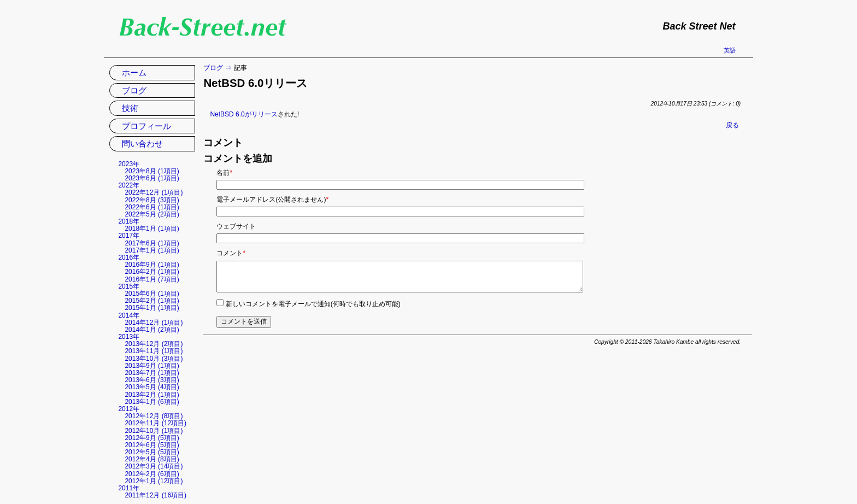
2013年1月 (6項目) (152, 402)
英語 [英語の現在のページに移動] (730, 50)
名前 (224, 173)
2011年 (129, 488)
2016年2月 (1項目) (152, 272)
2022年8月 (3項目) (152, 200)
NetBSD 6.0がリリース (243, 114)
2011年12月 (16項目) (155, 495)
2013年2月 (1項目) (152, 395)
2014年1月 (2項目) (152, 330)
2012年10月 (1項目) (154, 431)
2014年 (129, 315)
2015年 (129, 286)
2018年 (129, 221)
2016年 (129, 257)
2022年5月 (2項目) (152, 214)
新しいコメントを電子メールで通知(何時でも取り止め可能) (313, 304)
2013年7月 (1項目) (152, 373)
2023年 (129, 164)
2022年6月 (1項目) (152, 207)
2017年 (129, 236)
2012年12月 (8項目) (154, 416)
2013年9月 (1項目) (152, 366)
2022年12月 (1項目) (154, 192)
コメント (231, 253)
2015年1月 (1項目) (152, 308)
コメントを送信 (244, 321)
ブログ (213, 68)
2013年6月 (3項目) (152, 380)
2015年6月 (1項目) (152, 294)
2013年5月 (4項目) (152, 387)
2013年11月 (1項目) (154, 351)
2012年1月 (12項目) (154, 481)
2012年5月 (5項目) (152, 452)
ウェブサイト (236, 226)
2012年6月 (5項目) (152, 445)
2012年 (129, 409)
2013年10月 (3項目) (154, 359)
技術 (130, 108)
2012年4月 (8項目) (152, 459)
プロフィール (146, 126)
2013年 (129, 337)
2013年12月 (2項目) (154, 344)
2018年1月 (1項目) (152, 228)
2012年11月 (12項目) (155, 423)
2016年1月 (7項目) (152, 279)
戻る (732, 125)
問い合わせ (142, 143)
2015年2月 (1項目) (152, 301)
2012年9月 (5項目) (152, 438)
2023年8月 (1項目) (152, 171)
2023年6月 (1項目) (152, 178)
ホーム (134, 72)
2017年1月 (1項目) (152, 250)
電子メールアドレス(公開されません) (272, 200)
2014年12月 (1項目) (154, 323)
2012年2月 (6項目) (152, 474)
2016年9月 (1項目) (152, 265)
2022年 (129, 185)
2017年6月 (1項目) (152, 243)
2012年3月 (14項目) (154, 466)
